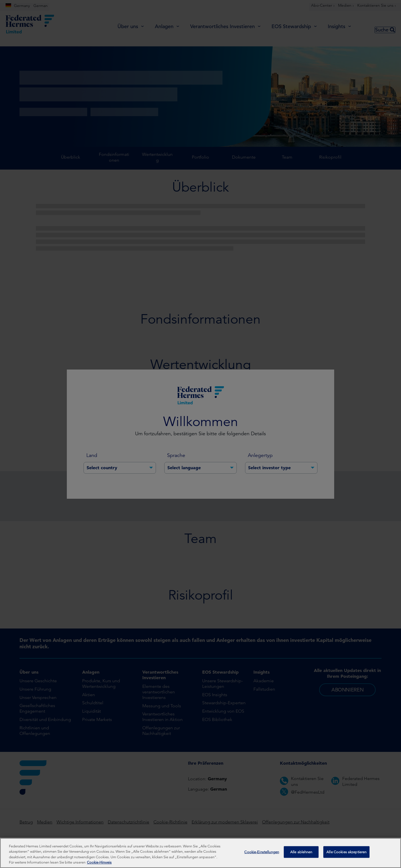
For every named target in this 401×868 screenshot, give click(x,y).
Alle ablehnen (301, 853)
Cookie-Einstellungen (262, 853)
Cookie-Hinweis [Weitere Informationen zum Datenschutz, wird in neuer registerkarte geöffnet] (99, 862)
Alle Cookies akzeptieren (346, 853)
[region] (200, 853)
